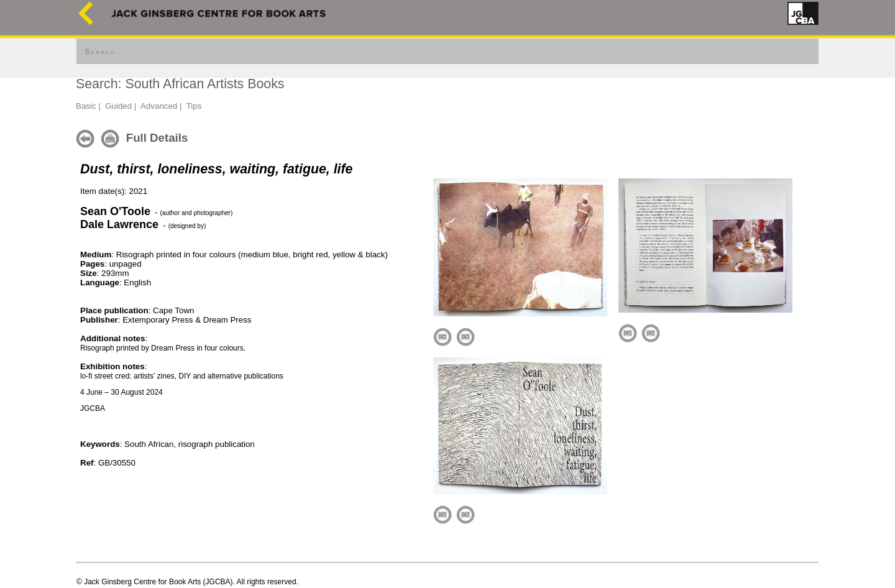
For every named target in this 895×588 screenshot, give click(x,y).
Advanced (159, 106)
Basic (86, 106)
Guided (118, 106)
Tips (194, 106)
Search (100, 52)
